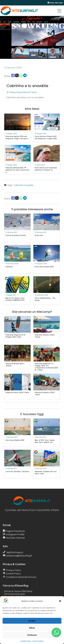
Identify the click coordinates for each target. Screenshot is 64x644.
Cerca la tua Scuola (14, 594)
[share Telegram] (25, 76)
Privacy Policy (38, 641)
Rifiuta (32, 628)
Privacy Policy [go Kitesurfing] (13, 570)
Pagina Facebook (15, 531)
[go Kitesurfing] (17, 128)
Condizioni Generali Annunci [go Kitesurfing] (21, 577)
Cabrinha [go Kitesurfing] (19, 185)
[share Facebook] (13, 76)
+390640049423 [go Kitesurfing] (14, 552)
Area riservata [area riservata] (55, 3)
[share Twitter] (17, 76)
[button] (60, 601)
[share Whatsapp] (21, 76)
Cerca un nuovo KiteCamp (18, 591)
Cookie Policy (26, 641)
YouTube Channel (15, 538)
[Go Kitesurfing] (32, 11)
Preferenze (32, 635)
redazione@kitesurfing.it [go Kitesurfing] (19, 556)
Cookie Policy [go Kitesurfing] (13, 573)
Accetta (32, 621)
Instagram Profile (15, 534)
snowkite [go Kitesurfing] (29, 185)
